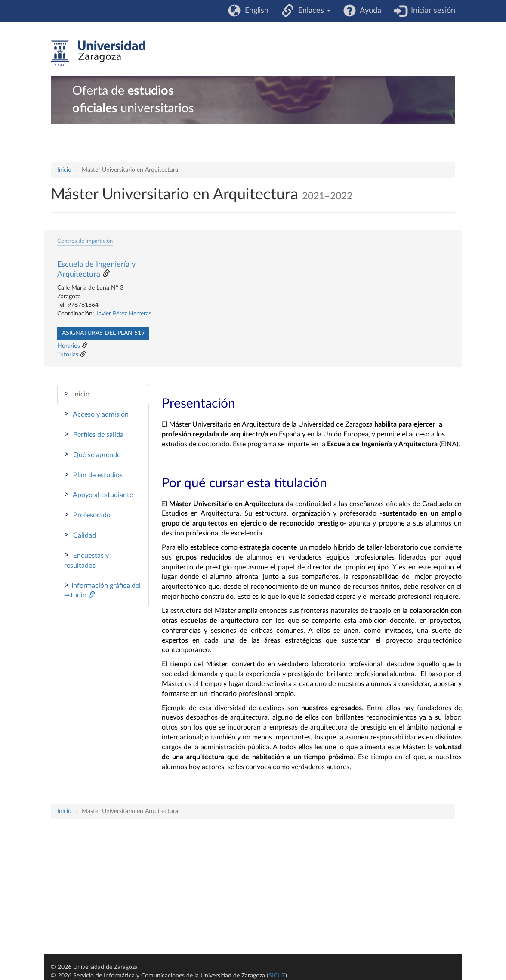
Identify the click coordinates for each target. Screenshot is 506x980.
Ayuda (369, 11)
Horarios (69, 346)
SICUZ (277, 976)
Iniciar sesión (431, 11)
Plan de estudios (93, 475)
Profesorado (87, 515)
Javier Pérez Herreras (124, 314)
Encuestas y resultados (86, 560)
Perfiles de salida (94, 434)
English (255, 11)
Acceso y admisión (96, 414)
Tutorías (68, 355)
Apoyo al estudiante (99, 495)
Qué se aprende (92, 454)
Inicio (64, 170)
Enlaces (312, 11)
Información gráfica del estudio (102, 590)
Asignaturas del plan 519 (103, 333)
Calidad (80, 535)
